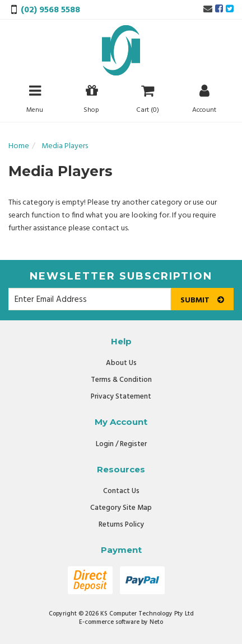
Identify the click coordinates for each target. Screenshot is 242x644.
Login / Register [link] (121, 444)
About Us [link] (121, 363)
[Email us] (208, 10)
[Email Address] (90, 299)
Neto (156, 622)
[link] (219, 10)
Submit (202, 300)
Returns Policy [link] (121, 525)
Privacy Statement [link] (121, 397)
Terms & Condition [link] (121, 380)
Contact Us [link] (121, 491)
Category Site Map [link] (121, 508)
